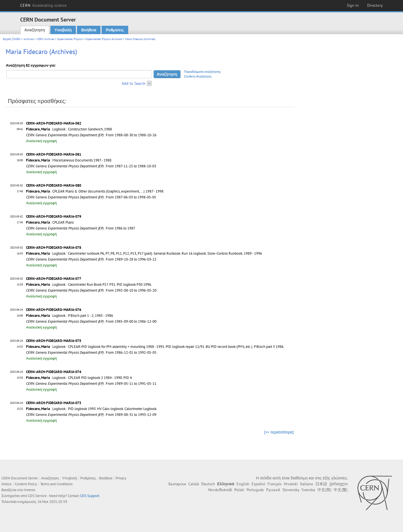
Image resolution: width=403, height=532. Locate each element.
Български (177, 484)
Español (258, 484)
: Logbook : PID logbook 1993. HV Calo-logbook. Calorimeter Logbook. (92, 409)
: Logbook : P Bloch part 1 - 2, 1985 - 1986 (70, 316)
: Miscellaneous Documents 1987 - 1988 (69, 160)
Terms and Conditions (56, 484)
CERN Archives (45, 39)
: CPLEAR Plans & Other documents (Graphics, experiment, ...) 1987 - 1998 (95, 191)
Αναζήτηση (35, 30)
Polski (239, 490)
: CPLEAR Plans (50, 222)
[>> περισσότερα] (279, 432)
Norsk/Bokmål (220, 490)
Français (275, 484)
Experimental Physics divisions (104, 39)
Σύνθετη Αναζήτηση (198, 76)
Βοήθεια (89, 30)
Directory (375, 5)
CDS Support (90, 496)
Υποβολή (63, 30)
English (243, 484)
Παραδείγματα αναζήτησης (203, 72)
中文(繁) (341, 490)
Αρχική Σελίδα (12, 39)
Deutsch (208, 484)
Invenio (30, 490)
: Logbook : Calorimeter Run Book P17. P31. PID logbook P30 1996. (89, 284)
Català (194, 484)
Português (255, 490)
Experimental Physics (70, 39)
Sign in (353, 5)
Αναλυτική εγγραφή (41, 141)
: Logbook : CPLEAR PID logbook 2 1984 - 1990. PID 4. (79, 378)
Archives (29, 39)
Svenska (308, 490)
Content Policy (26, 484)
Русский (273, 490)
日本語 (321, 484)
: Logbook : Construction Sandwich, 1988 (69, 129)
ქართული (338, 484)
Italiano (307, 484)
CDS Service (37, 496)
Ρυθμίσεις (115, 30)
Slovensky (291, 490)
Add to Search (134, 83)
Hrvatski (291, 484)
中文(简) (324, 490)
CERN (43, 5)
